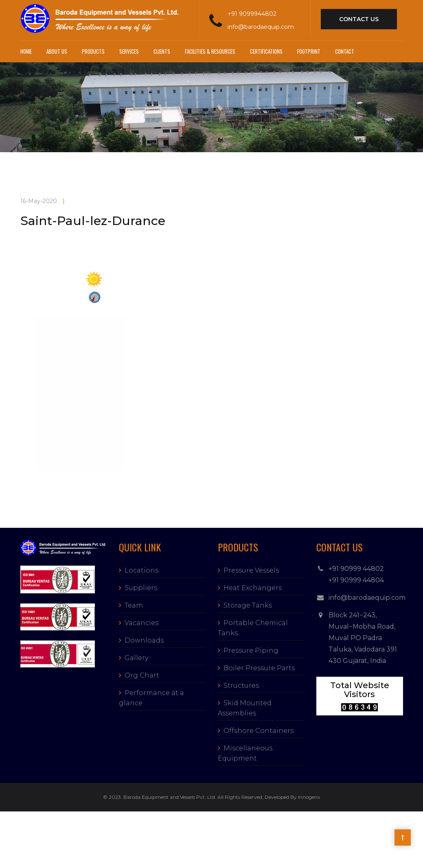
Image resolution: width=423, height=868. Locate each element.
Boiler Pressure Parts (259, 668)
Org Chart (142, 675)
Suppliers (141, 588)
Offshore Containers (259, 731)
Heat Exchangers (253, 588)
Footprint (309, 51)
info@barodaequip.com (261, 27)
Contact (345, 51)
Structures (241, 685)
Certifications (266, 51)
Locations (141, 570)
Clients (162, 51)
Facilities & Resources (210, 51)
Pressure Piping (251, 650)
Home (26, 51)
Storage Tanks (248, 605)
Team (134, 605)
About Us (57, 51)
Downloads (144, 640)
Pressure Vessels (251, 570)
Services (129, 51)
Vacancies (141, 623)
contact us (359, 19)
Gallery (136, 658)
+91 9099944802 (252, 14)
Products (93, 51)
